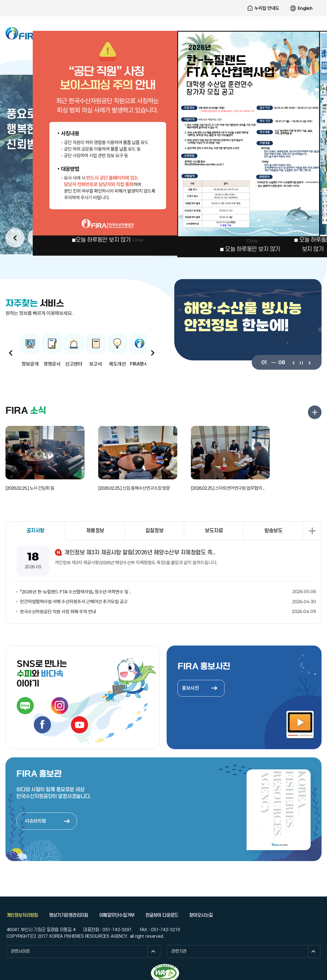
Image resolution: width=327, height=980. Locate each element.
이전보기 (293, 362)
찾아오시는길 (201, 915)
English (305, 8)
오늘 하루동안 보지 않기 (103, 240)
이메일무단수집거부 (117, 915)
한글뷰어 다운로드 (162, 915)
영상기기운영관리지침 (69, 915)
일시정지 (301, 362)
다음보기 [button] (153, 353)
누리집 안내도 (267, 8)
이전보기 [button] (15, 238)
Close (138, 240)
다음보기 (309, 362)
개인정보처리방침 (22, 915)
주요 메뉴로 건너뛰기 (163, 0)
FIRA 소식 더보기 (315, 412)
